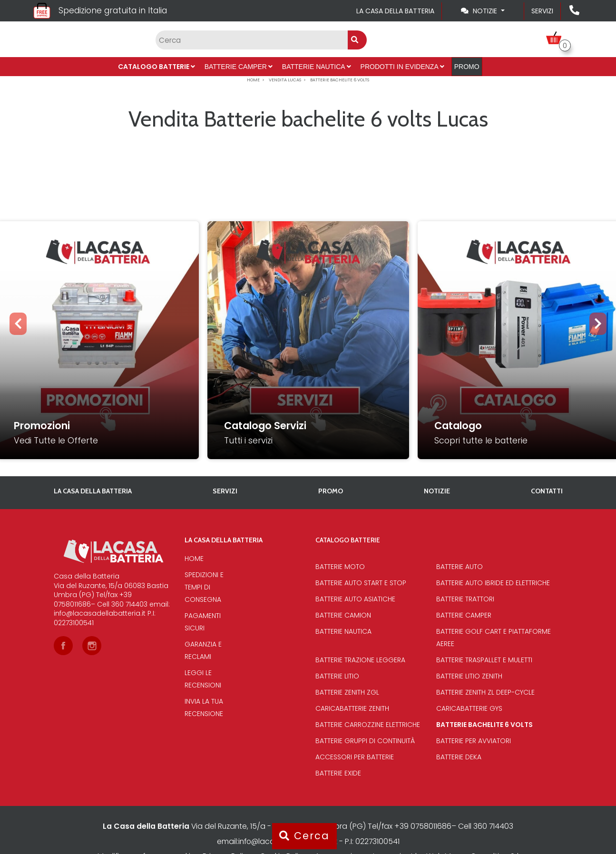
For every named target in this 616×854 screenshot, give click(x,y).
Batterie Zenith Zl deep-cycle (485, 692)
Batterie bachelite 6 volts (484, 725)
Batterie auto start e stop (361, 583)
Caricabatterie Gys (469, 708)
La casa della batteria (395, 11)
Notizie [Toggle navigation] (480, 11)
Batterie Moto (340, 567)
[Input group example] (252, 40)
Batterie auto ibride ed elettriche (493, 583)
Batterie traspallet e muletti (484, 660)
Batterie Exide (338, 773)
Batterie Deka (459, 757)
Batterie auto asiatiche (355, 599)
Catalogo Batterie (156, 67)
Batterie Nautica (317, 67)
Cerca (304, 836)
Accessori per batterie (355, 757)
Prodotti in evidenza (402, 67)
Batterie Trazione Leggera (360, 660)
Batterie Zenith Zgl (347, 692)
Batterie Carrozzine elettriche (368, 725)
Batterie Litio (337, 676)
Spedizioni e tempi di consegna (204, 587)
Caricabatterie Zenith (352, 708)
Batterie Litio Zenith (469, 676)
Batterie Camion (343, 615)
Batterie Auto (460, 567)
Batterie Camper (239, 67)
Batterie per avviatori (474, 741)
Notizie (437, 491)
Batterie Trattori (465, 599)
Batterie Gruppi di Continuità (365, 741)
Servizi (542, 11)
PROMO (467, 67)
